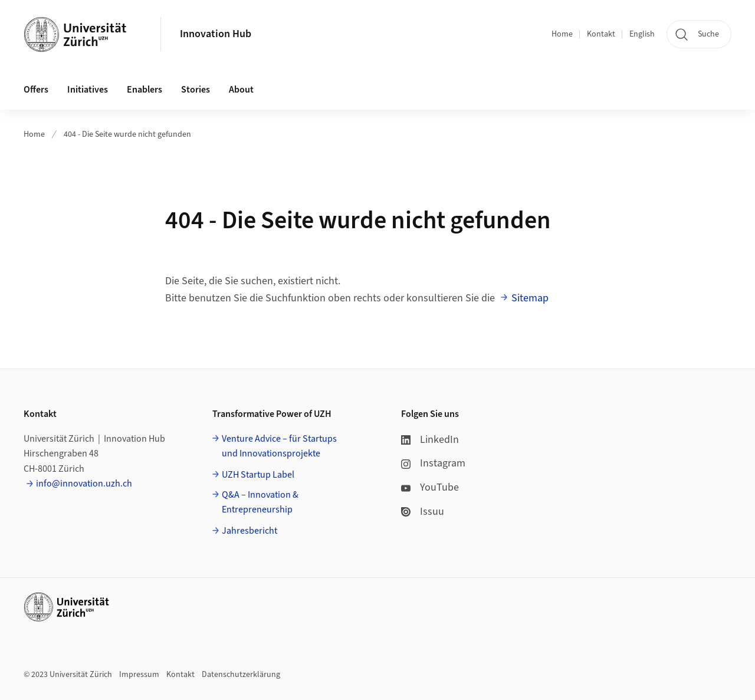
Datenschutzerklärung (241, 675)
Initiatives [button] (88, 90)
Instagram (433, 463)
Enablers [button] (145, 90)
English (642, 34)
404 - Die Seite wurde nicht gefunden (127, 134)
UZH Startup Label (258, 475)
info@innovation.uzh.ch (84, 484)
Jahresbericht (250, 531)
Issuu (423, 512)
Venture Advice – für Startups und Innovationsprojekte (279, 446)
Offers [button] (36, 90)
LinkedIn (430, 440)
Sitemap (530, 298)
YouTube (430, 487)
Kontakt (601, 34)
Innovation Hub (216, 34)
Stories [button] (196, 90)
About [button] (241, 90)
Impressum (139, 675)
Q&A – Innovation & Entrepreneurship (260, 502)
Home (562, 34)
